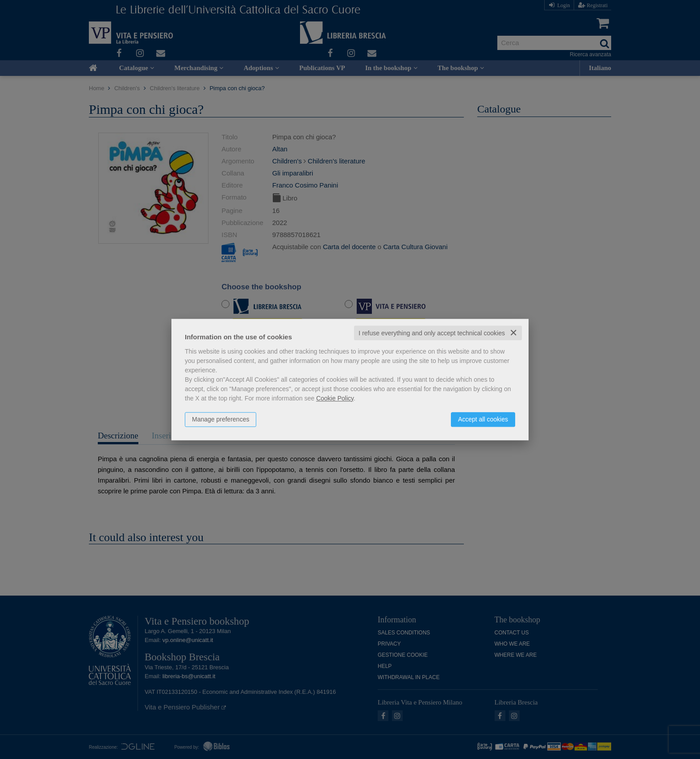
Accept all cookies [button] (483, 419)
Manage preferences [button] (221, 419)
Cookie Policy (335, 398)
